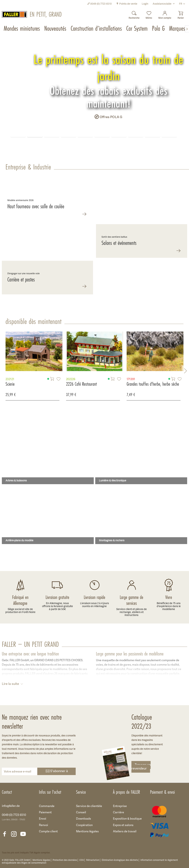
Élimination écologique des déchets (120, 860)
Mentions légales (87, 832)
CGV (82, 860)
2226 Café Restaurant (30, 384)
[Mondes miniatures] (22, 29)
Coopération (84, 825)
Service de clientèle (89, 806)
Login (145, 4)
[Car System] (137, 29)
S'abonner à (56, 771)
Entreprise (120, 806)
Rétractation (93, 860)
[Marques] (177, 29)
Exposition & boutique (127, 819)
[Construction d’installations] (97, 29)
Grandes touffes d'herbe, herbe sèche (102, 384)
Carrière (118, 813)
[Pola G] (159, 29)
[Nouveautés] (56, 29)
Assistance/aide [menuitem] (162, 4)
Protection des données (65, 860)
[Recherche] (134, 14)
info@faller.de (11, 806)
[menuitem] (99, 4)
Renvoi (43, 825)
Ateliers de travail (125, 832)
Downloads (84, 819)
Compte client (48, 832)
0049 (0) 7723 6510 (99, 4)
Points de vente (127, 4)
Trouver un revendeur (141, 767)
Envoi (43, 819)
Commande (47, 806)
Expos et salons (123, 825)
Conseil (81, 813)
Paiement (45, 813)
